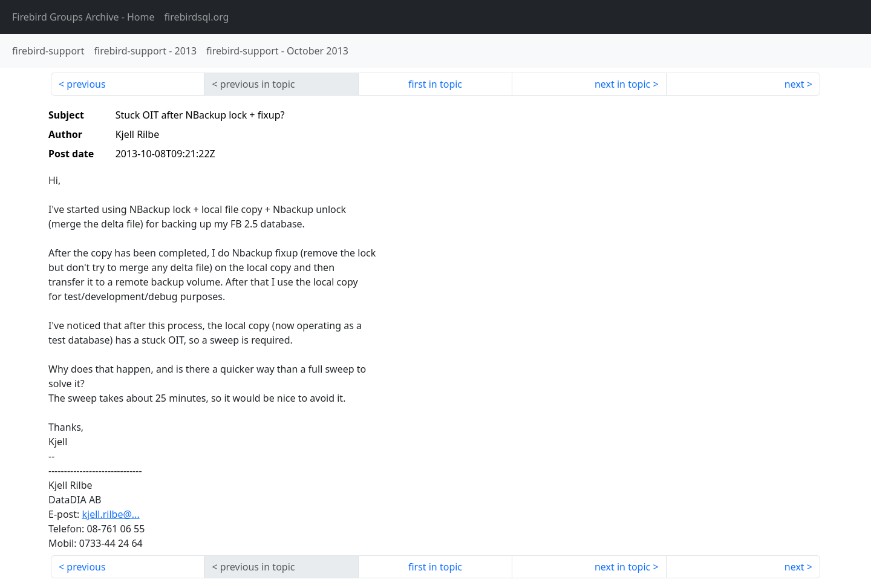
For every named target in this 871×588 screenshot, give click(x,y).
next (794, 84)
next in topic (622, 84)
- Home (83, 17)
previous (86, 84)
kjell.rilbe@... (110, 514)
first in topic (435, 84)
